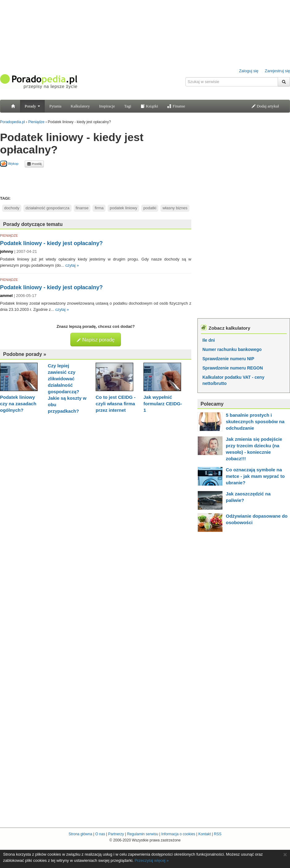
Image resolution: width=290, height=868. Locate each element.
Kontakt (205, 834)
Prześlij (34, 164)
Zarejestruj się (277, 71)
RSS (218, 834)
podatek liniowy (124, 208)
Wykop (9, 164)
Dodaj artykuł (265, 106)
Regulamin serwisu (143, 834)
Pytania (55, 106)
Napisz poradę (95, 340)
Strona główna (80, 834)
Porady (32, 106)
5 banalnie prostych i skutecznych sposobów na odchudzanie (255, 421)
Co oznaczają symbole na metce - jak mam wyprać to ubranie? (255, 476)
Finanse (176, 106)
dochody (12, 208)
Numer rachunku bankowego (232, 349)
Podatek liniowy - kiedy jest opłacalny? (51, 243)
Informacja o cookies (178, 834)
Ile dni (209, 340)
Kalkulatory (80, 106)
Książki (149, 106)
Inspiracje (107, 106)
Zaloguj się (249, 71)
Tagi (128, 106)
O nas (100, 834)
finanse (82, 208)
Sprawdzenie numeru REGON (233, 368)
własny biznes (175, 208)
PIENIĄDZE (9, 236)
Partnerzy (116, 834)
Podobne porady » (25, 354)
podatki (150, 208)
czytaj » (72, 265)
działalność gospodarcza (48, 208)
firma (99, 208)
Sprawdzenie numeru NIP (228, 359)
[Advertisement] (96, 181)
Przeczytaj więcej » (152, 860)
